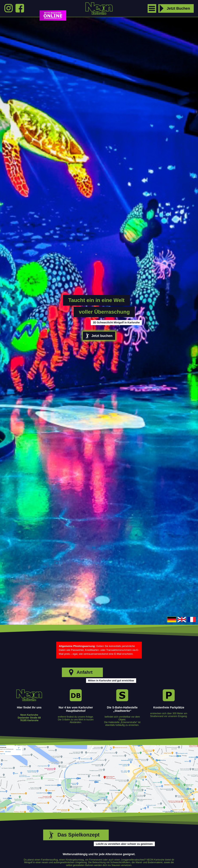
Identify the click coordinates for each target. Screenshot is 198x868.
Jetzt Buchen (174, 8)
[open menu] (152, 8)
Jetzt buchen (99, 336)
